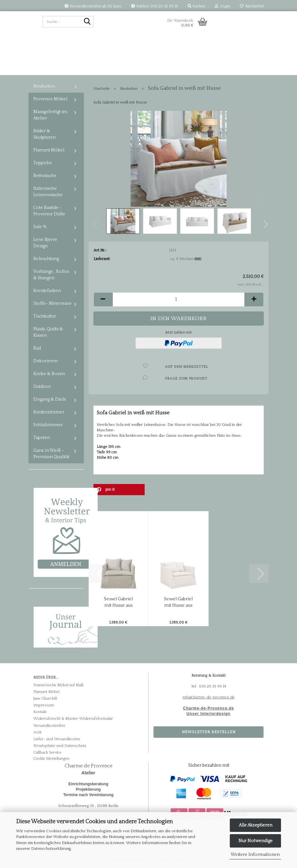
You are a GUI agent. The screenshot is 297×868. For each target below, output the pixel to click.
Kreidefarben (47, 291)
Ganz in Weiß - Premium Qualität (51, 454)
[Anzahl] (179, 300)
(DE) (198, 259)
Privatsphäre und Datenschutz (60, 746)
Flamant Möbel (49, 150)
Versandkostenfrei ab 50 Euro (93, 6)
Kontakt (40, 712)
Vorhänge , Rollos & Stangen (51, 275)
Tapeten (42, 438)
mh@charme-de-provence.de (209, 697)
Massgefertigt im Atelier (50, 115)
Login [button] (222, 6)
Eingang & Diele (50, 399)
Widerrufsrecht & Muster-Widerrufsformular (73, 719)
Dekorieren (45, 361)
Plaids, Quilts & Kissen (48, 332)
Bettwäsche (45, 176)
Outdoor (42, 387)
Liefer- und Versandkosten (57, 739)
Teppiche (43, 163)
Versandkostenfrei (49, 726)
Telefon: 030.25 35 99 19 (155, 6)
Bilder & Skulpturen (44, 134)
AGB (37, 732)
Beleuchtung (46, 259)
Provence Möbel (50, 99)
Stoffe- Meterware (52, 303)
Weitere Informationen (255, 855)
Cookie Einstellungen (51, 759)
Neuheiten (44, 86)
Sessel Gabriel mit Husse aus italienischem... (118, 603)
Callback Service (47, 753)
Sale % (40, 227)
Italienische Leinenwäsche (48, 192)
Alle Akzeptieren (256, 825)
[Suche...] (87, 22)
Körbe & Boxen (49, 374)
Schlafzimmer (48, 425)
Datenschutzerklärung (51, 849)
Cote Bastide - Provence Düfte (49, 211)
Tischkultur (45, 316)
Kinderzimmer (49, 412)
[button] (264, 224)
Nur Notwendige (256, 841)
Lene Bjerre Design (45, 243)
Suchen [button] (196, 6)
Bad (37, 348)
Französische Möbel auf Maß (58, 685)
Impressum (44, 705)
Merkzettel (252, 6)
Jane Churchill (45, 699)
